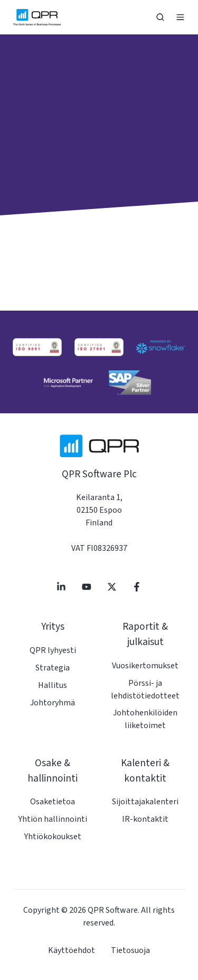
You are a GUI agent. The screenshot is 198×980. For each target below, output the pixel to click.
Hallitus (53, 685)
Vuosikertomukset (145, 666)
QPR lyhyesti (53, 650)
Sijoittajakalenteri (145, 802)
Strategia (53, 668)
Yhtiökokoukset (53, 837)
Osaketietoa (53, 802)
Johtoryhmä (53, 703)
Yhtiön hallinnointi (53, 819)
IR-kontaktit (145, 819)
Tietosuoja (130, 950)
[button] (160, 17)
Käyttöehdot (72, 950)
